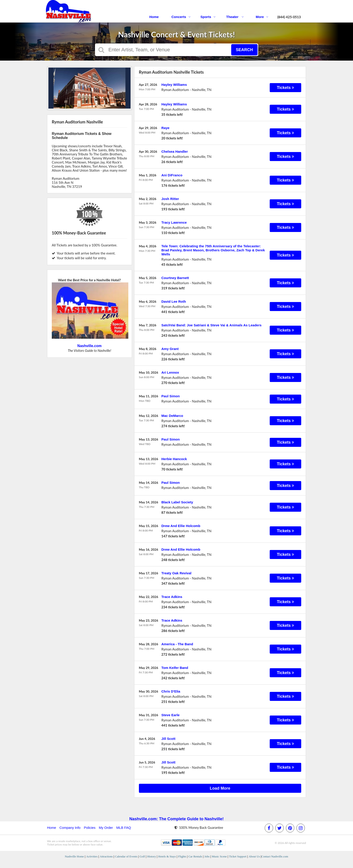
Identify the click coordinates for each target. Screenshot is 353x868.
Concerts (181, 17)
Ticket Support (238, 856)
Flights (182, 856)
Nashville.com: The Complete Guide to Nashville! (176, 819)
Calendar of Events (126, 856)
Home (154, 17)
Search (244, 50)
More (262, 17)
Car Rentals (195, 856)
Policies (90, 828)
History (152, 856)
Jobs (207, 856)
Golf (142, 856)
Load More (220, 788)
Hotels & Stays (167, 856)
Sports (208, 17)
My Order (106, 828)
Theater (235, 17)
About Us (254, 856)
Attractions (106, 856)
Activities (92, 856)
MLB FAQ (124, 828)
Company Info (70, 828)
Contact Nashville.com (275, 856)
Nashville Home (74, 856)
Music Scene (219, 856)
